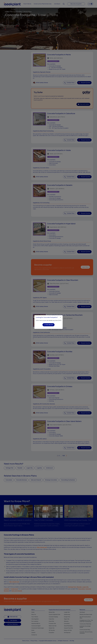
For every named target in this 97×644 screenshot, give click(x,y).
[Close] (61, 317)
